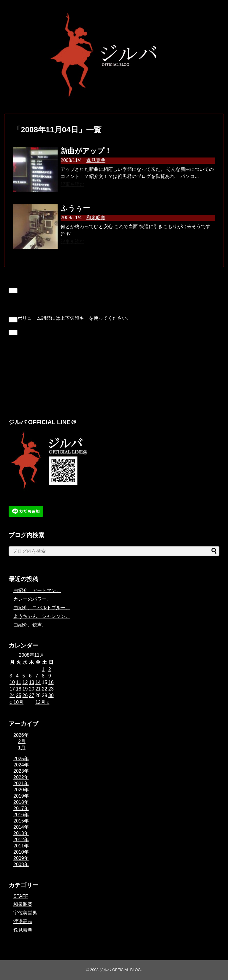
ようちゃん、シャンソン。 (42, 616)
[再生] (13, 291)
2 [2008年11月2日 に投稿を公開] (50, 669)
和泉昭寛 (96, 218)
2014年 (21, 827)
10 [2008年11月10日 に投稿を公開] (12, 682)
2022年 (21, 777)
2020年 (21, 790)
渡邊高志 (23, 921)
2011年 (21, 846)
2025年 (21, 759)
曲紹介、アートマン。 (37, 590)
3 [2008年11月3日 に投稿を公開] (11, 676)
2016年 (21, 815)
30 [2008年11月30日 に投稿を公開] (51, 695)
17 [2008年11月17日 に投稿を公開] (12, 689)
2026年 (21, 735)
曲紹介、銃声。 (30, 625)
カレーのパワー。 (32, 599)
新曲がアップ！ (86, 151)
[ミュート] (13, 320)
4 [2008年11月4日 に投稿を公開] (17, 676)
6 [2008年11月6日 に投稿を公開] (30, 676)
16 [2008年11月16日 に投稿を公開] (51, 682)
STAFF (21, 896)
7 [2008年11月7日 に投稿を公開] (37, 676)
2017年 (21, 808)
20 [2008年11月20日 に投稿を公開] (31, 689)
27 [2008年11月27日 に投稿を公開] (31, 695)
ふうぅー (75, 208)
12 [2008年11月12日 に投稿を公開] (25, 682)
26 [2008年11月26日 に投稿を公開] (25, 695)
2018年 (21, 802)
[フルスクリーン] (13, 332)
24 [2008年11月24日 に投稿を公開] (12, 695)
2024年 (21, 765)
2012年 (21, 840)
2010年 (21, 852)
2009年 (21, 858)
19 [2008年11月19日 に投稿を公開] (25, 689)
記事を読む (72, 184)
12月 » (42, 702)
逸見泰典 (96, 160)
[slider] (75, 318)
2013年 (21, 833)
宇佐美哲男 (25, 913)
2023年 (21, 771)
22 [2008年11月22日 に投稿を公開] (45, 689)
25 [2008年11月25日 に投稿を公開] (19, 695)
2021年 (21, 783)
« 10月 (16, 702)
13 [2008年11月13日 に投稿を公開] (31, 682)
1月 (22, 748)
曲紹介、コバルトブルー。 (42, 608)
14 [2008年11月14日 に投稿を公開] (38, 682)
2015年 (21, 821)
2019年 (21, 796)
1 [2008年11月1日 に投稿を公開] (43, 669)
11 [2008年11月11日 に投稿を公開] (19, 682)
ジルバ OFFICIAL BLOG (120, 970)
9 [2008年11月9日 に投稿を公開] (50, 676)
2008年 (21, 864)
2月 (22, 741)
